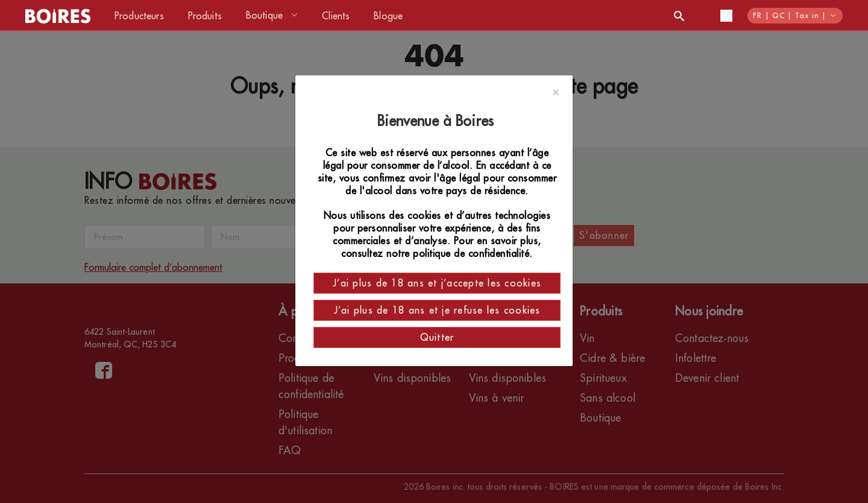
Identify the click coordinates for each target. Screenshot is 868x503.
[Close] (556, 93)
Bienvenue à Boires (437, 121)
